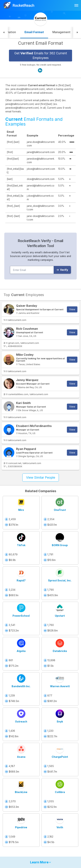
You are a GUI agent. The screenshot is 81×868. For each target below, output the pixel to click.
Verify (62, 270)
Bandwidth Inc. (21, 686)
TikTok (21, 545)
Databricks (60, 651)
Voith (60, 827)
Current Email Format (40, 43)
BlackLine (21, 792)
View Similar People (41, 477)
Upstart (60, 616)
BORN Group (60, 545)
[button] (4, 33)
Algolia (21, 651)
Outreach (21, 721)
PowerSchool (21, 616)
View (72, 309)
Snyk (60, 721)
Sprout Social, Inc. (60, 580)
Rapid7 (21, 580)
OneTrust (60, 510)
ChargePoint (60, 757)
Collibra (60, 792)
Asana (21, 757)
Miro (21, 510)
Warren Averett (60, 686)
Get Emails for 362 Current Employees (41, 55)
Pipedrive (21, 827)
